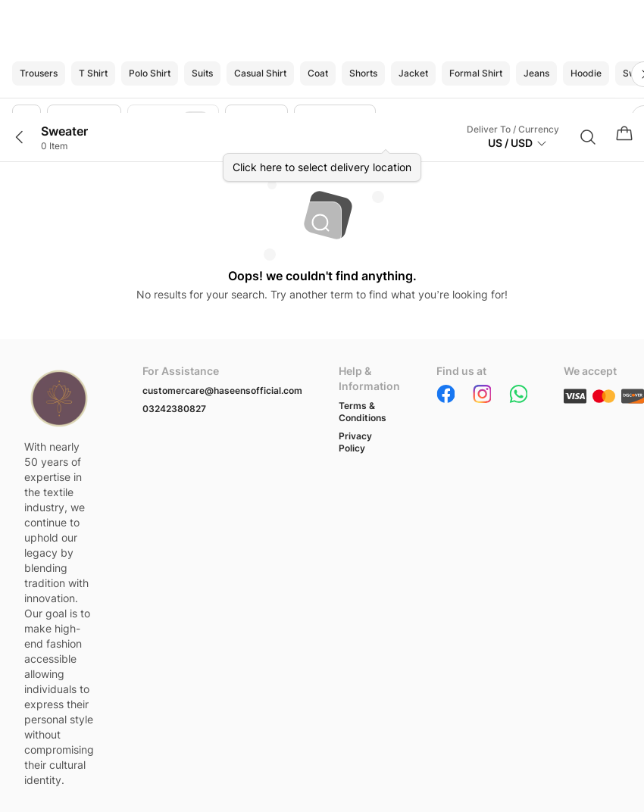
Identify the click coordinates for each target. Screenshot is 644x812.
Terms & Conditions (363, 412)
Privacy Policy (355, 442)
